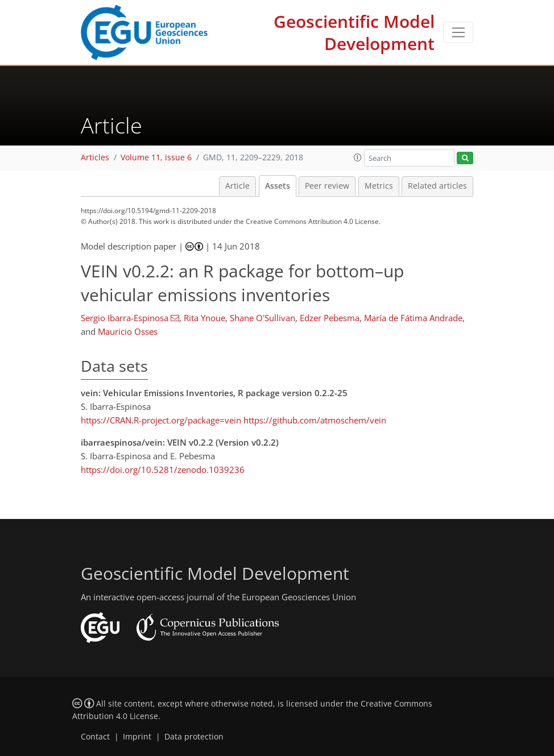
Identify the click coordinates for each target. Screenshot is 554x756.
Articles (95, 157)
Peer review (327, 186)
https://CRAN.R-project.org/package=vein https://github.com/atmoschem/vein (233, 420)
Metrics (379, 186)
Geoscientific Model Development (354, 32)
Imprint (137, 737)
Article (237, 186)
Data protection (194, 737)
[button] (358, 157)
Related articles (437, 186)
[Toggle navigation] (458, 32)
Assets (278, 186)
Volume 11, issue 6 (156, 157)
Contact (95, 737)
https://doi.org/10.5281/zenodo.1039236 (163, 470)
